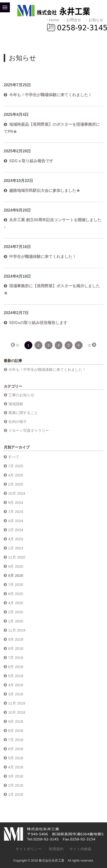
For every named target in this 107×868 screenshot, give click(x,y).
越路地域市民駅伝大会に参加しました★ (45, 190)
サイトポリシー (28, 849)
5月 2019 (16, 676)
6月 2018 (16, 749)
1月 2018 (16, 794)
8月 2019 (16, 648)
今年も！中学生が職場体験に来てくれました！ (51, 95)
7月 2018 (16, 740)
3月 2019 (16, 694)
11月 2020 (17, 557)
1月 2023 (16, 548)
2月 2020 (16, 612)
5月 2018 (16, 758)
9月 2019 (16, 639)
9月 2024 (16, 502)
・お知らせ (94, 20)
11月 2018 (17, 703)
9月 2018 (16, 721)
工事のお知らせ (21, 395)
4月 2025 (16, 475)
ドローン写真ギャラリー (29, 430)
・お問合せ (72, 20)
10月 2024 (17, 493)
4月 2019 (16, 685)
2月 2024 (16, 530)
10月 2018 (17, 712)
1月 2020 (16, 621)
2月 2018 (16, 785)
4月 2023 (16, 539)
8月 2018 (16, 731)
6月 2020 (16, 594)
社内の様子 (18, 422)
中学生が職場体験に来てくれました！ (43, 257)
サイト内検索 (80, 849)
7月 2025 (16, 466)
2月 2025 (16, 484)
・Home (52, 20)
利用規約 (56, 849)
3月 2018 (16, 776)
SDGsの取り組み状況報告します (38, 323)
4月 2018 (16, 767)
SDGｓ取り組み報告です (31, 161)
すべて (14, 457)
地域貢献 (16, 404)
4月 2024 (16, 521)
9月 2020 (16, 566)
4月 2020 (16, 603)
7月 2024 (16, 512)
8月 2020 (16, 575)
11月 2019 (17, 630)
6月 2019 (16, 667)
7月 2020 (16, 585)
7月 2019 (16, 658)
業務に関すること (23, 413)
